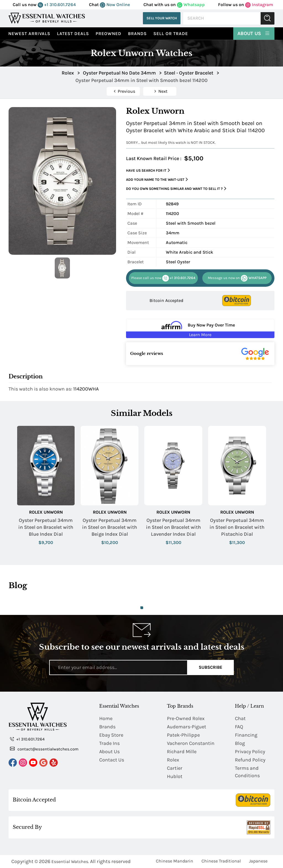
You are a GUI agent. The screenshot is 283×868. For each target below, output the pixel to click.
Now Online (115, 5)
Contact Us (112, 760)
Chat (240, 718)
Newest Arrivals (29, 34)
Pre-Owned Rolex (186, 718)
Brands (137, 34)
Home (106, 718)
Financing (246, 735)
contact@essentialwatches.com (44, 749)
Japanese (258, 861)
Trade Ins (109, 743)
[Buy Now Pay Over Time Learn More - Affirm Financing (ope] (200, 328)
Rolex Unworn (46, 512)
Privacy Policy (250, 752)
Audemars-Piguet (187, 727)
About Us (254, 33)
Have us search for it (148, 170)
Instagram (259, 5)
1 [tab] (142, 608)
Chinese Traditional (221, 861)
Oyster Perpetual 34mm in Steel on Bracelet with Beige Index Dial (110, 527)
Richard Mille (182, 752)
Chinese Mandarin (175, 861)
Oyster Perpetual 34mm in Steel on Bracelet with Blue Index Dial (46, 527)
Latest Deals (73, 34)
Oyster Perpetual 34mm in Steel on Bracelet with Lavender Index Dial (173, 527)
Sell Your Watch (162, 18)
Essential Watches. (70, 862)
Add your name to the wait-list (157, 180)
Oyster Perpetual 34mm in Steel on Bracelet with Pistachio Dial (237, 527)
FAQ (239, 727)
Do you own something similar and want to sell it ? (176, 189)
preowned (108, 34)
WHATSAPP (237, 278)
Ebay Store (111, 735)
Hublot (175, 776)
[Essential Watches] (47, 18)
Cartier (175, 768)
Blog (240, 743)
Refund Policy (250, 760)
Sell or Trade (171, 34)
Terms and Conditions (247, 772)
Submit (268, 18)
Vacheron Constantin (191, 743)
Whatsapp (191, 5)
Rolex (173, 760)
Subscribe (210, 667)
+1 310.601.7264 (57, 5)
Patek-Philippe (183, 735)
